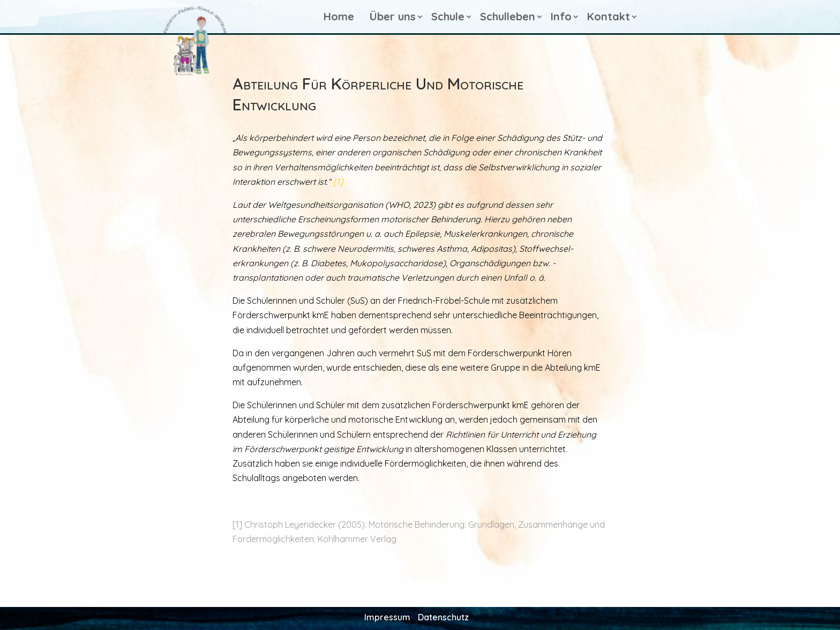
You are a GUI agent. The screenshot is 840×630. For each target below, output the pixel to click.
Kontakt (609, 16)
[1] (338, 182)
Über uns (393, 16)
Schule (448, 16)
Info (561, 16)
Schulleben (508, 16)
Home (339, 16)
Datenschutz (443, 616)
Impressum (387, 616)
